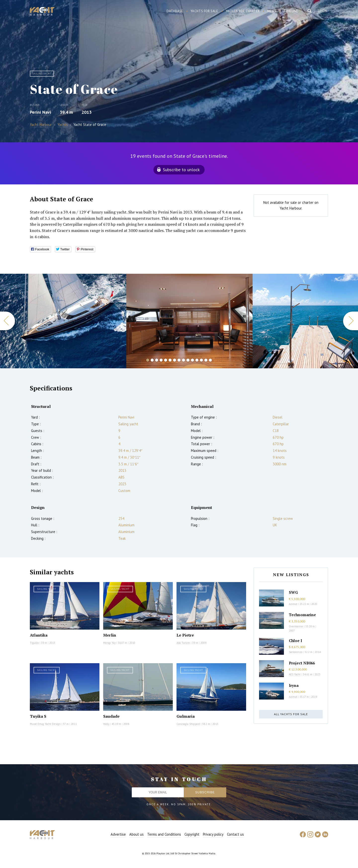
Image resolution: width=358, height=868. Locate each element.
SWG (293, 592)
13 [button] (201, 360)
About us (136, 834)
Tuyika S (38, 716)
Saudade (111, 716)
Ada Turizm (183, 643)
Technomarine (302, 615)
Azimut (293, 604)
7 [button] (175, 360)
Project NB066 (302, 663)
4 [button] (161, 360)
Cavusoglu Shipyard (188, 724)
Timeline (291, 11)
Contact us (235, 834)
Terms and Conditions (164, 834)
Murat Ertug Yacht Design (45, 724)
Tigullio (34, 643)
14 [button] (206, 360)
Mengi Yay (109, 643)
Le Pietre (185, 635)
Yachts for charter (243, 11)
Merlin (110, 635)
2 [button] (152, 360)
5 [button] (166, 360)
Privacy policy (213, 834)
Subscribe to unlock (181, 170)
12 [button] (197, 360)
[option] (63, 321)
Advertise (118, 834)
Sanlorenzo (296, 652)
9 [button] (183, 360)
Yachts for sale (204, 11)
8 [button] (179, 360)
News (272, 11)
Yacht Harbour (42, 12)
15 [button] (210, 360)
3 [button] (157, 360)
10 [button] (188, 360)
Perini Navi (40, 112)
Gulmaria (186, 716)
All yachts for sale (291, 714)
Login (323, 11)
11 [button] (192, 360)
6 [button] (170, 360)
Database (175, 11)
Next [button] (351, 321)
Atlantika (39, 635)
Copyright (192, 834)
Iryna (294, 685)
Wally (106, 724)
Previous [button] (7, 321)
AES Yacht (295, 674)
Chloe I (295, 641)
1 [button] (148, 360)
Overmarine (296, 626)
